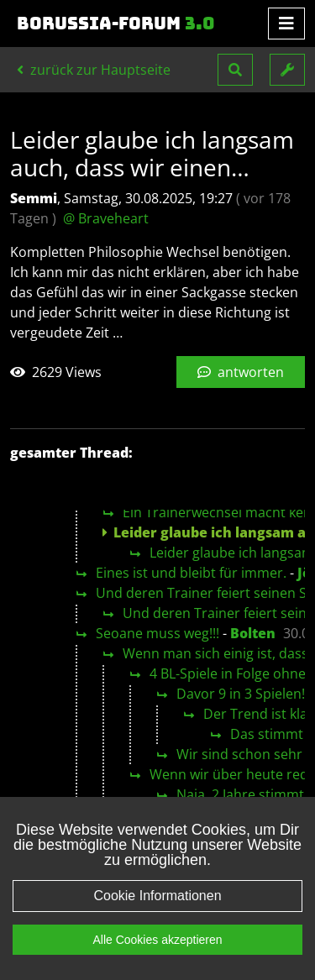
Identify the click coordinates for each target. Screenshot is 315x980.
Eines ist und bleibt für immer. (191, 573)
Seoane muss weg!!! (157, 633)
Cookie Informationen (157, 919)
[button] (235, 70)
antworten (241, 372)
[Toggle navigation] (286, 24)
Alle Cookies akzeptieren (157, 963)
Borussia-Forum (116, 24)
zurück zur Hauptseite (94, 70)
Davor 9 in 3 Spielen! (241, 694)
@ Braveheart (106, 218)
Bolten (253, 633)
